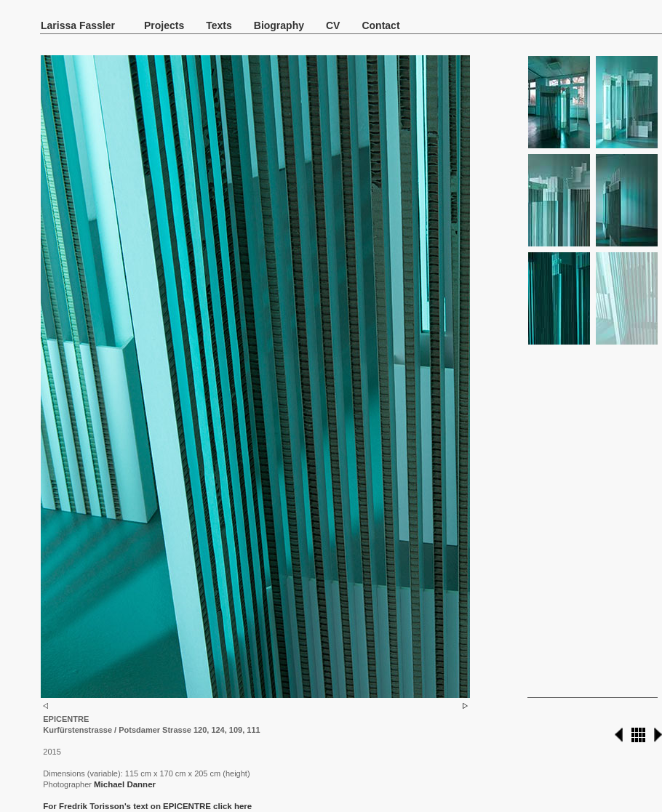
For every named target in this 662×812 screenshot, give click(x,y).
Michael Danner (125, 784)
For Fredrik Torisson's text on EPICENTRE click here (147, 806)
